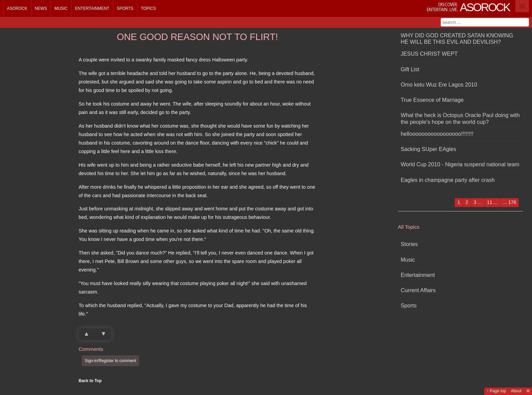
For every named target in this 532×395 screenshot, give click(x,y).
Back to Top (90, 381)
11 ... (492, 202)
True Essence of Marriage (432, 100)
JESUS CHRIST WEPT (429, 54)
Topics (148, 8)
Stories (409, 244)
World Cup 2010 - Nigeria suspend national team (460, 164)
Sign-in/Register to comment (110, 361)
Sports (125, 8)
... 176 (509, 202)
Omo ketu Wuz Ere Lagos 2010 (439, 84)
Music (61, 8)
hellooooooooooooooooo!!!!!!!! (437, 134)
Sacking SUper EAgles (429, 149)
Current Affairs (418, 290)
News (41, 8)
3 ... (478, 202)
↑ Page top (496, 391)
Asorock (17, 8)
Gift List (410, 69)
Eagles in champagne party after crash (448, 180)
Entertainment (92, 8)
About (516, 391)
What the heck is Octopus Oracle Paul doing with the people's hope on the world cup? (460, 118)
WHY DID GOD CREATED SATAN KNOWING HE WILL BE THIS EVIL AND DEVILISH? (457, 39)
